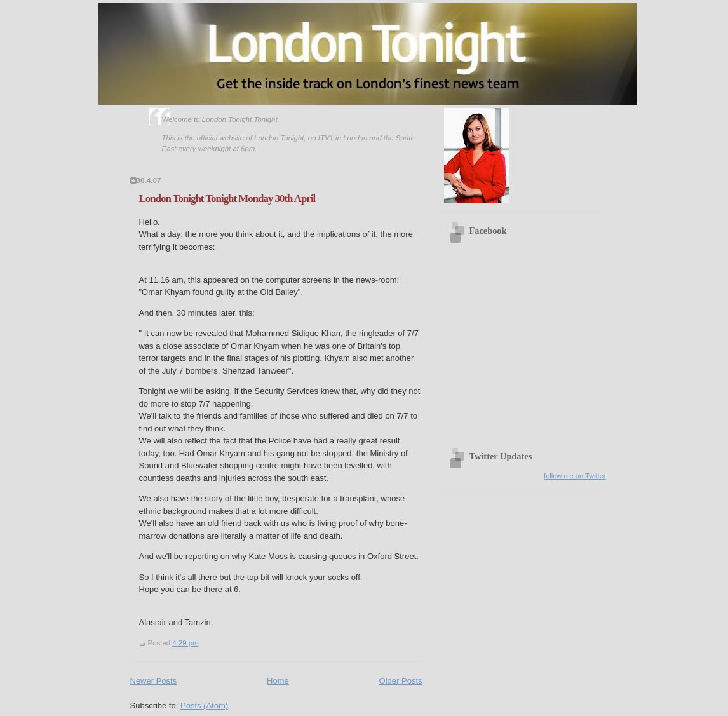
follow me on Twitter (575, 476)
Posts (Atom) (204, 706)
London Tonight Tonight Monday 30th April (227, 199)
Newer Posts (154, 681)
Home (278, 681)
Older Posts (401, 681)
